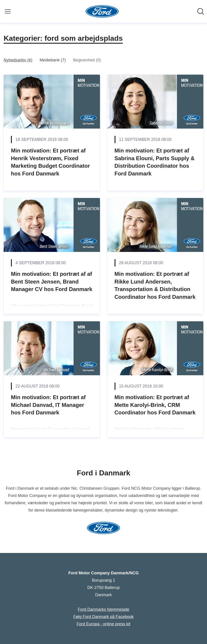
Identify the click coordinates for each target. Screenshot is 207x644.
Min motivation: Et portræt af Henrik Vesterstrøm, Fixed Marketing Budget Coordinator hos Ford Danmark (50, 162)
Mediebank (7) (53, 60)
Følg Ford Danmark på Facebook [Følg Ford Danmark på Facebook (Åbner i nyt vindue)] (103, 617)
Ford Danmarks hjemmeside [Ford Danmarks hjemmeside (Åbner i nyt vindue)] (103, 609)
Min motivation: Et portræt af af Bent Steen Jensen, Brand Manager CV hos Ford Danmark (52, 281)
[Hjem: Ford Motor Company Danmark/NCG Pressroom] (102, 11)
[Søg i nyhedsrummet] (201, 11)
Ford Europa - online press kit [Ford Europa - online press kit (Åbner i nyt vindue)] (103, 624)
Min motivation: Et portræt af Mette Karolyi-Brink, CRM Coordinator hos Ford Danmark (155, 405)
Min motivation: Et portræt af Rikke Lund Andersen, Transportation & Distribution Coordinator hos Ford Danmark (155, 285)
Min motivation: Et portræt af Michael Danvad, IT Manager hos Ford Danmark (48, 405)
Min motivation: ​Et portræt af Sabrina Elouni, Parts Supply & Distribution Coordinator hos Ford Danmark (155, 162)
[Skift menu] (8, 11)
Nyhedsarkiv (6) (18, 60)
